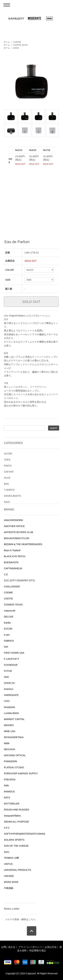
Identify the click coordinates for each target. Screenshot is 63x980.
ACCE (16, 48)
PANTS (8, 466)
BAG (6, 484)
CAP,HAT (9, 472)
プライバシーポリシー (30, 947)
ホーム (7, 42)
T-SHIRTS (9, 490)
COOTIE (17, 42)
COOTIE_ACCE (21, 45)
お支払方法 (51, 947)
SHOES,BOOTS (12, 496)
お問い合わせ (8, 947)
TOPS (7, 460)
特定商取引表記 (38, 951)
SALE (7, 502)
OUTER (8, 454)
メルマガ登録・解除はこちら (20, 919)
